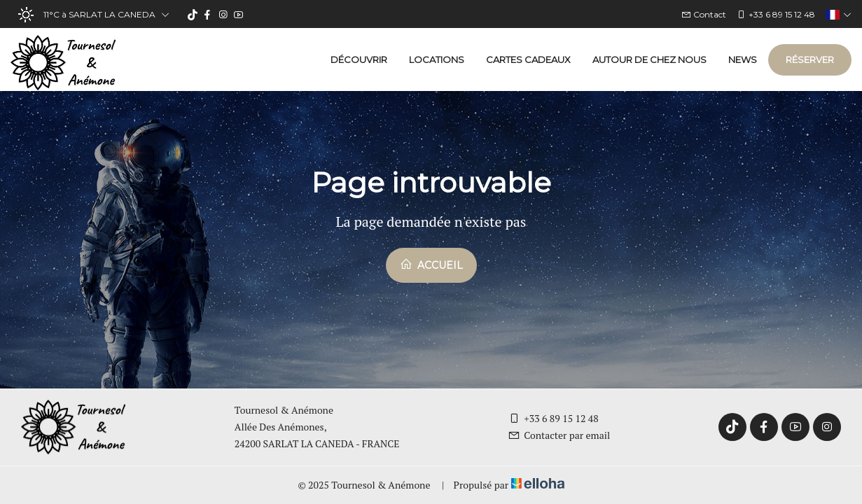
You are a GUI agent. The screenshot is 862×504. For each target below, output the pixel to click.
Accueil (431, 265)
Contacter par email (559, 435)
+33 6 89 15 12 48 (553, 418)
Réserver (810, 59)
